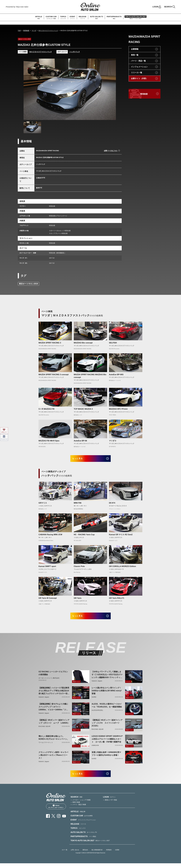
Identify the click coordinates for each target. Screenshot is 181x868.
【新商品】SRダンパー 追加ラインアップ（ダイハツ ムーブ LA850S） (54, 725)
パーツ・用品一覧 (138, 61)
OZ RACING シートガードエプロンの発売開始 (53, 676)
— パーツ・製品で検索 (78, 809)
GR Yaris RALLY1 (117, 600)
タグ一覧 (65, 855)
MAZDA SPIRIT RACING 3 (50, 343)
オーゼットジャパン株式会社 (49, 681)
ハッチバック (75, 52)
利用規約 (109, 855)
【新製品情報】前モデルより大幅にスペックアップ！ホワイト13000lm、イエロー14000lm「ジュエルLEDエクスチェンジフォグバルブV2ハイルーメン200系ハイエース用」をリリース (53, 710)
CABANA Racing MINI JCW (50, 536)
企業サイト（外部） (139, 78)
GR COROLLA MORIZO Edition (122, 568)
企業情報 (135, 49)
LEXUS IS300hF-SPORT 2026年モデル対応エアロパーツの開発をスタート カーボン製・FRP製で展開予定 (107, 742)
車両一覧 (135, 55)
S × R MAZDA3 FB (46, 409)
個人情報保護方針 (97, 855)
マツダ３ (113, 441)
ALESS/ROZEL (97, 713)
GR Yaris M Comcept (48, 600)
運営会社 (85, 855)
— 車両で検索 (75, 807)
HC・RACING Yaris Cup (84, 536)
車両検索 (26, 31)
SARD (94, 700)
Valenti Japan (97, 684)
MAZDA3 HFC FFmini (118, 409)
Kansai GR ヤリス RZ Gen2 (121, 536)
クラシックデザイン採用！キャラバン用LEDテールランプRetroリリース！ (53, 758)
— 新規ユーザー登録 (110, 805)
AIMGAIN (95, 748)
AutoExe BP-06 (80, 441)
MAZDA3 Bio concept (83, 343)
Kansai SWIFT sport (47, 568)
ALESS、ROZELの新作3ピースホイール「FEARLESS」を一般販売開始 (107, 708)
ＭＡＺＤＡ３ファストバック (48, 31)
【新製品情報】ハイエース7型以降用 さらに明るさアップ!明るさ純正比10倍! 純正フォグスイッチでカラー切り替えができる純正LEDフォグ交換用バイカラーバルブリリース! (54, 694)
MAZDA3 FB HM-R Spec (49, 441)
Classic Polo (79, 568)
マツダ (34, 31)
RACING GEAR (44, 729)
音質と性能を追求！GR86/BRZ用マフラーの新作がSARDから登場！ (106, 757)
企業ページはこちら (111, 151)
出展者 (117, 855)
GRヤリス (43, 505)
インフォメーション (139, 67)
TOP (19, 31)
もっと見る (80, 459)
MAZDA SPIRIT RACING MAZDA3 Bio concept (90, 376)
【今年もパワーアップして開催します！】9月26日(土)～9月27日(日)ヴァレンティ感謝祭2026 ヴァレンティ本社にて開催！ (107, 678)
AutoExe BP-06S (116, 375)
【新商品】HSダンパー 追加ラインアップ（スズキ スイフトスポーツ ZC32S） (107, 726)
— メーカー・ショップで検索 (81, 805)
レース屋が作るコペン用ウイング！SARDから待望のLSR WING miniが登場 (107, 694)
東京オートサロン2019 (29, 284)
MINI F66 (78, 505)
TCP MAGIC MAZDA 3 (83, 409)
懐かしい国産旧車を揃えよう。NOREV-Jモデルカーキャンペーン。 (54, 741)
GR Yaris (78, 600)
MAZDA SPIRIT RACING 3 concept (54, 375)
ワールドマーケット (46, 746)
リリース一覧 (137, 73)
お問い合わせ (75, 855)
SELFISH (113, 343)
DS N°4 (112, 505)
